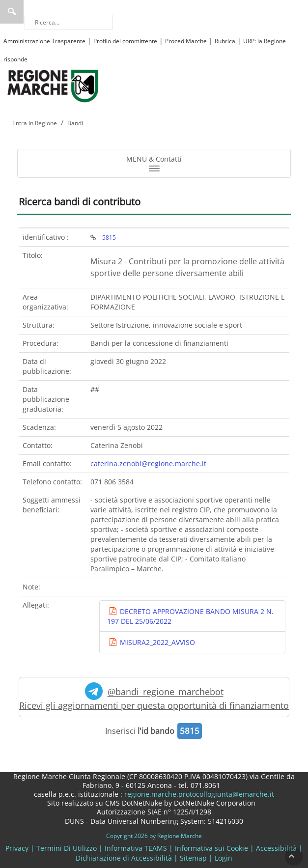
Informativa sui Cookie (211, 848)
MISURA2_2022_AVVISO (156, 642)
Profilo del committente (125, 41)
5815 (109, 237)
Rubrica (225, 41)
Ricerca (12, 12)
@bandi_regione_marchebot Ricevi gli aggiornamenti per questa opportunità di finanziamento (154, 697)
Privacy (17, 848)
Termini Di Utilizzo (67, 848)
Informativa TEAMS (136, 848)
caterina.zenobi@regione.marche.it (148, 463)
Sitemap (193, 858)
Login (224, 858)
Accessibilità (276, 848)
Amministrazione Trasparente (44, 41)
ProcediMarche (186, 41)
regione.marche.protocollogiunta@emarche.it (198, 794)
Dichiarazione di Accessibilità (124, 858)
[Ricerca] (69, 22)
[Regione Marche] (53, 85)
